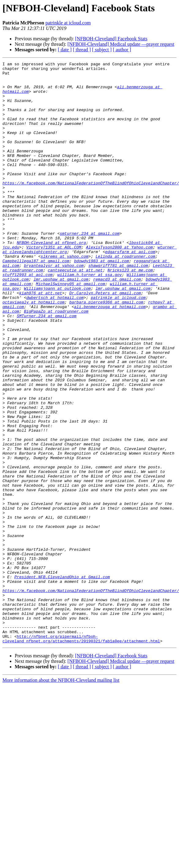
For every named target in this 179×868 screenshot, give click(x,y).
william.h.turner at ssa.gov (89, 318)
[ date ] (65, 50)
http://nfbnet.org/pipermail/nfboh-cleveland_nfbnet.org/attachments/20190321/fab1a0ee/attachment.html (81, 754)
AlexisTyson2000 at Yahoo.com (119, 285)
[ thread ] (82, 50)
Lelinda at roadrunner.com (125, 296)
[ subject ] (102, 50)
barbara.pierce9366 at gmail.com (106, 350)
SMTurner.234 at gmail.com (47, 367)
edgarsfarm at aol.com (130, 290)
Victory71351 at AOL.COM (54, 285)
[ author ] (122, 50)
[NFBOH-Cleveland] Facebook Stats (111, 39)
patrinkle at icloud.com (68, 23)
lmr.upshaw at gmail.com (61, 323)
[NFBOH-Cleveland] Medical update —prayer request (121, 44)
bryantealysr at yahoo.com (54, 307)
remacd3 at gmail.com (117, 323)
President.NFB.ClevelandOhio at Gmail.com (62, 680)
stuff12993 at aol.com (28, 318)
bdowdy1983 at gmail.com (101, 301)
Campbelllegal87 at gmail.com (36, 301)
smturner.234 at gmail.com (89, 268)
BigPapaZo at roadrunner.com (56, 361)
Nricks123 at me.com (130, 312)
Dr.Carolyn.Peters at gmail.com (105, 340)
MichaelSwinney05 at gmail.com (70, 329)
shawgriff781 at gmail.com (118, 307)
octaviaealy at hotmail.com (34, 350)
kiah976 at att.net (41, 340)
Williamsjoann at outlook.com (57, 334)
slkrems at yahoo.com (65, 296)
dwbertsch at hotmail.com (55, 345)
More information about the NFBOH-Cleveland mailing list (61, 796)
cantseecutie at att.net (75, 312)
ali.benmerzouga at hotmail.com (110, 356)
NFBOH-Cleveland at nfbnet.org (51, 279)
